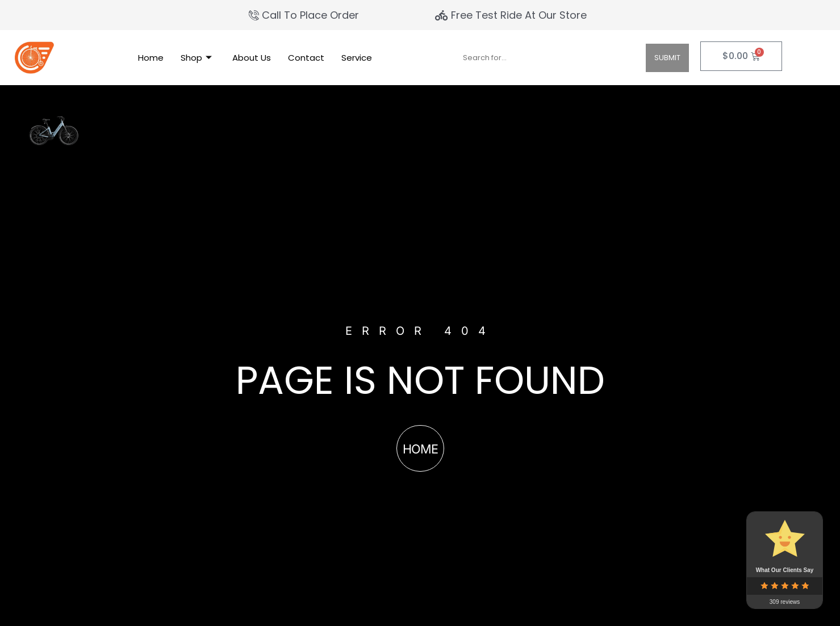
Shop (196, 58)
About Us (252, 58)
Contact (306, 58)
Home (151, 58)
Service (357, 58)
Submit (667, 58)
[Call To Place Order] (305, 15)
